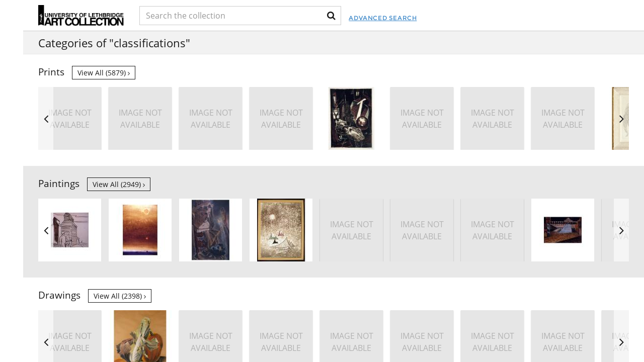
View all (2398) (120, 296)
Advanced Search (383, 18)
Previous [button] (46, 118)
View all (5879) (104, 73)
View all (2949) (119, 184)
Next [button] (621, 118)
